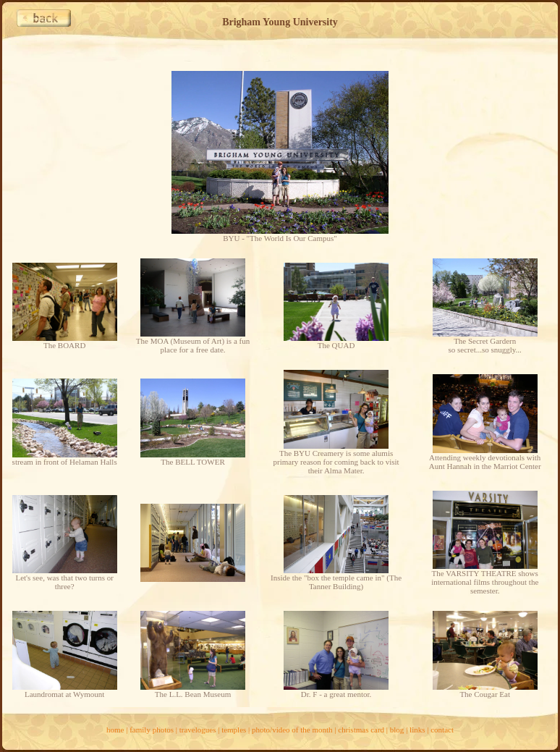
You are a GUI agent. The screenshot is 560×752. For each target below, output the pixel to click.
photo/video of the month (292, 730)
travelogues (198, 730)
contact (442, 730)
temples (234, 730)
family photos (152, 730)
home (115, 730)
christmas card (361, 730)
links (417, 730)
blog (397, 730)
